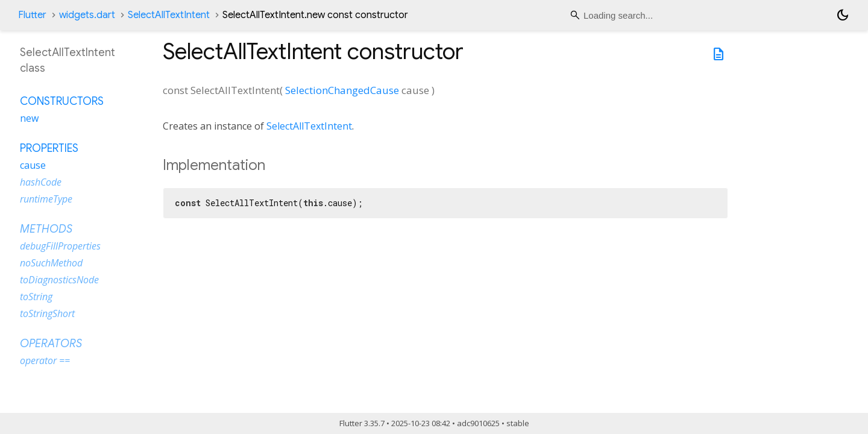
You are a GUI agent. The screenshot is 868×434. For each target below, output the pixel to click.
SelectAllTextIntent (169, 15)
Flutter (32, 15)
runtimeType (46, 199)
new (29, 118)
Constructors (62, 101)
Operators (51, 344)
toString (36, 297)
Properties (49, 148)
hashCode (41, 182)
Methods (46, 229)
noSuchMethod (51, 263)
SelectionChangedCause (342, 90)
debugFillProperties (60, 246)
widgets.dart (87, 15)
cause (33, 165)
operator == (45, 360)
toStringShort (47, 313)
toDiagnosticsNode (59, 280)
